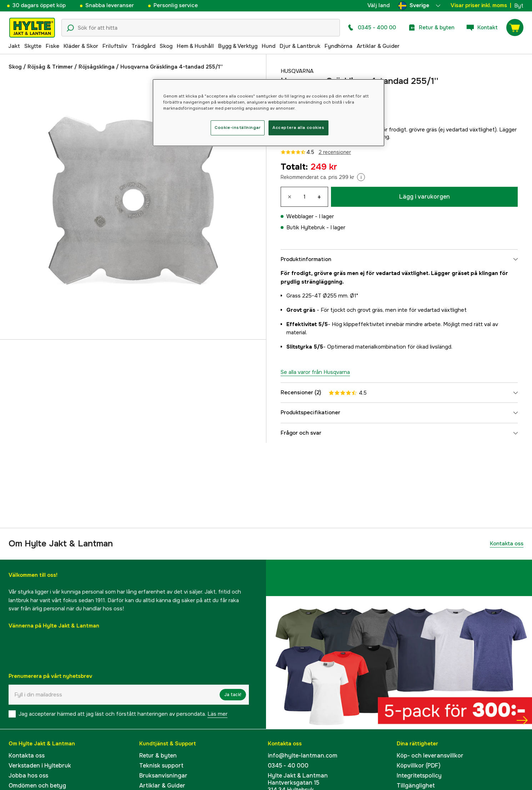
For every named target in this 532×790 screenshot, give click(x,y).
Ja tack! (233, 695)
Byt (519, 6)
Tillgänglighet (416, 786)
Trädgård (143, 46)
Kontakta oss (507, 544)
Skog (166, 46)
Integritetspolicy (419, 776)
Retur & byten (158, 756)
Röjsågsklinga (97, 67)
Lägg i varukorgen (425, 197)
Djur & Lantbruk (300, 46)
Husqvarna (297, 71)
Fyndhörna (338, 46)
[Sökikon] (70, 28)
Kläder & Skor (81, 46)
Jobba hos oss (28, 776)
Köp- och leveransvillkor (430, 756)
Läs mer (217, 714)
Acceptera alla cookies (298, 127)
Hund (268, 46)
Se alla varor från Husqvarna (315, 372)
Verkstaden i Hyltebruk (40, 766)
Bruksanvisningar (163, 776)
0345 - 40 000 (288, 766)
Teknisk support (161, 766)
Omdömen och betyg (37, 786)
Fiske (52, 46)
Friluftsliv (115, 46)
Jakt (14, 46)
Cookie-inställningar (237, 127)
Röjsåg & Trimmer (50, 67)
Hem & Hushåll (195, 46)
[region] (268, 113)
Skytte (33, 46)
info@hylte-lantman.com (303, 756)
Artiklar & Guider (378, 46)
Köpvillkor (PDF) (419, 766)
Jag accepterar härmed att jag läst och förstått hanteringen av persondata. (123, 714)
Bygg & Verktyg (238, 46)
